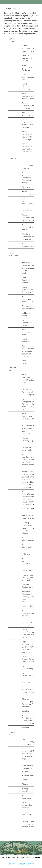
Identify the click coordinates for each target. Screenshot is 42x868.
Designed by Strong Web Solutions (21, 864)
